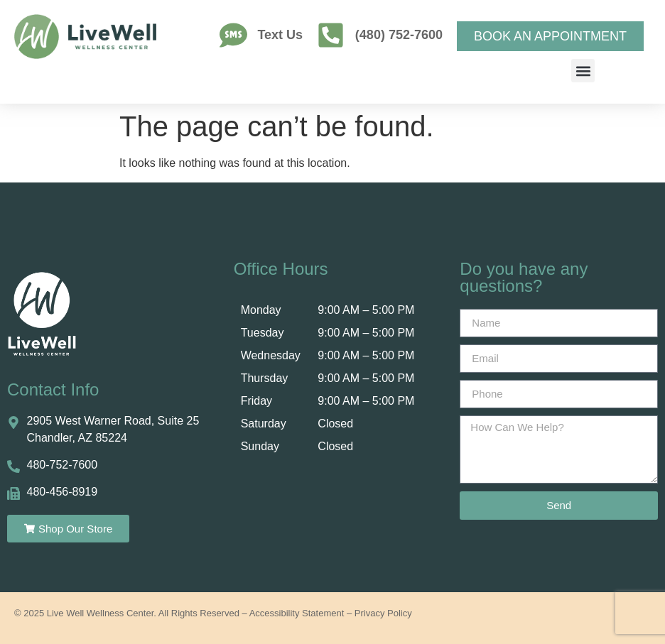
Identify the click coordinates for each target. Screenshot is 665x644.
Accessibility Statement (297, 613)
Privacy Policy (383, 613)
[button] (583, 71)
